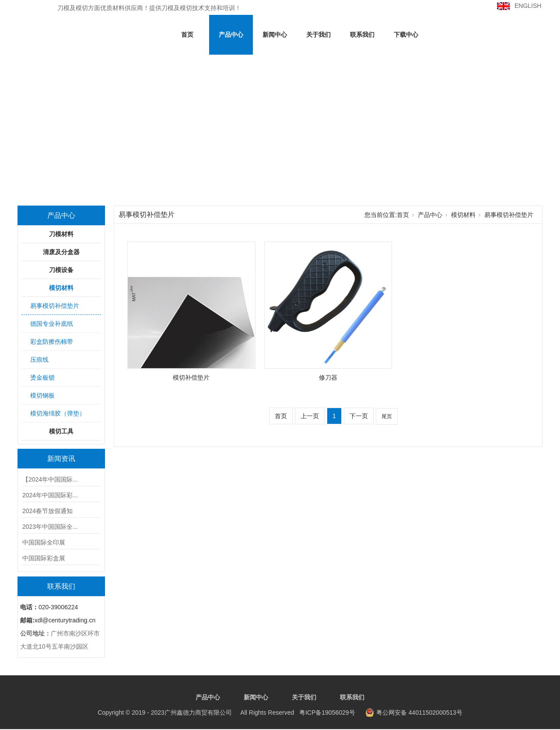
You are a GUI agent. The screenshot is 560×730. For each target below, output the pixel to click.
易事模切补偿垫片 (55, 306)
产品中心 (231, 35)
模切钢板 (42, 395)
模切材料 (61, 288)
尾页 (387, 416)
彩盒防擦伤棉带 (52, 342)
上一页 (310, 416)
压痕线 (39, 360)
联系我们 (362, 35)
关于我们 (318, 35)
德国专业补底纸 (52, 324)
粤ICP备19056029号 (226, 713)
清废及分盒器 (61, 252)
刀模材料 (61, 234)
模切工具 (61, 431)
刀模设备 (61, 270)
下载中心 (406, 35)
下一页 (359, 416)
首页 (187, 35)
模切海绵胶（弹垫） (58, 413)
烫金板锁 (42, 377)
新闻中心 (275, 35)
